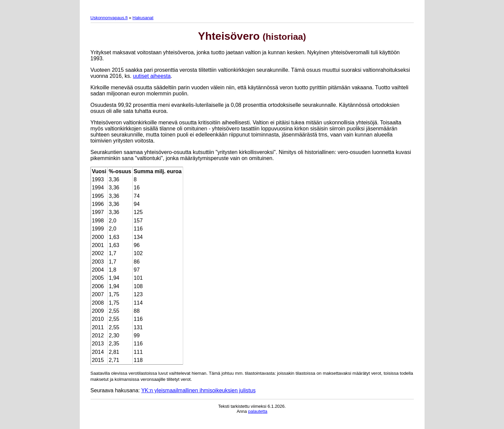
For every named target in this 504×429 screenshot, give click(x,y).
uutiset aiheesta (152, 76)
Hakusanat (143, 18)
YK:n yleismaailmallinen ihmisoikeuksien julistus (198, 390)
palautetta (258, 411)
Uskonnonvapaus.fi (109, 18)
